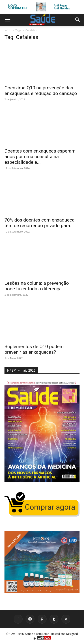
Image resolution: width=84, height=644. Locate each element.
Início (8, 30)
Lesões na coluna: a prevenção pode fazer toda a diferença (37, 286)
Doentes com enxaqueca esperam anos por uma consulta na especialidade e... (40, 157)
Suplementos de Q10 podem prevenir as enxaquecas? (34, 349)
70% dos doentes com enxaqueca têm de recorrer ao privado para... (40, 223)
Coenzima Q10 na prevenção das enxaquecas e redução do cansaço (41, 91)
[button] (8, 20)
